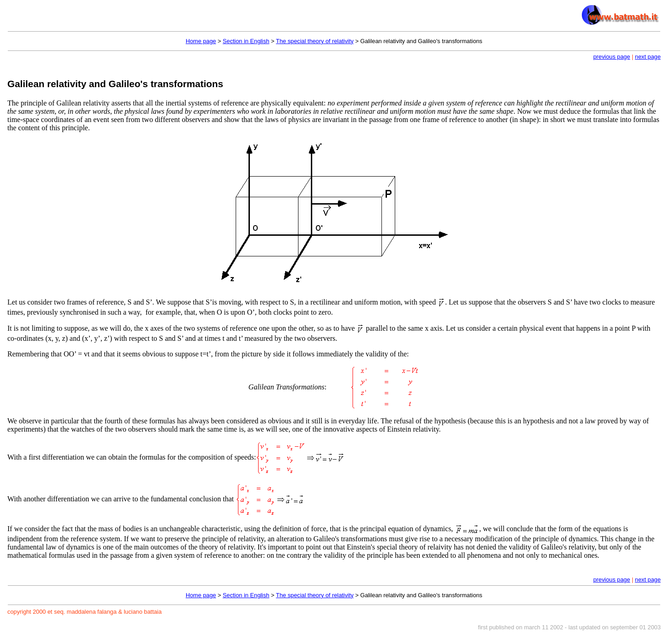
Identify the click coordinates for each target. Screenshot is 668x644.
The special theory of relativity (315, 41)
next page (648, 57)
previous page (612, 57)
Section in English (246, 41)
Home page (201, 41)
